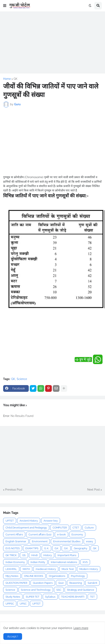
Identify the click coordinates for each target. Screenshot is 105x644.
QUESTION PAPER (16, 583)
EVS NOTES (13, 548)
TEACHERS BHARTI (73, 597)
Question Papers (43, 583)
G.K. (66, 548)
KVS (85, 562)
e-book (61, 534)
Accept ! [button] (13, 636)
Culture (89, 528)
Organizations (57, 576)
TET (92, 597)
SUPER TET (33, 597)
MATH (26, 569)
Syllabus (50, 597)
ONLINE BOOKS (34, 576)
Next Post (94, 490)
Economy (77, 534)
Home (7, 79)
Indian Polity (38, 562)
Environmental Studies (67, 541)
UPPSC (10, 604)
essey (90, 541)
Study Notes (13, 597)
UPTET (10, 521)
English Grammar (16, 541)
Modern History (89, 569)
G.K (56, 548)
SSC (59, 590)
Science (22, 379)
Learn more (81, 628)
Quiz (61, 583)
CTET (76, 528)
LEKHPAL (11, 569)
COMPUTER (60, 528)
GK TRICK (11, 555)
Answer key (51, 521)
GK (15, 79)
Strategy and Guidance (81, 590)
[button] (5, 6)
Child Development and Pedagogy (26, 528)
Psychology (78, 576)
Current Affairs (14, 534)
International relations (64, 562)
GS (24, 555)
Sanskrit (92, 583)
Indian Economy (15, 562)
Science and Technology (36, 590)
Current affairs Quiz (40, 534)
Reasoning (76, 583)
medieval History (46, 569)
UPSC (23, 604)
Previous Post (14, 490)
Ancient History (29, 521)
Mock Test (68, 569)
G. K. (46, 548)
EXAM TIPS (32, 548)
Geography (81, 548)
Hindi (34, 555)
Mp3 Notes (12, 576)
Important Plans (67, 555)
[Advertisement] (52, 42)
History (48, 555)
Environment (40, 541)
